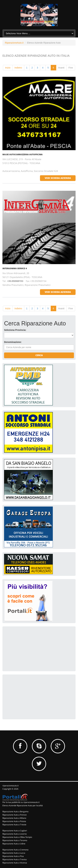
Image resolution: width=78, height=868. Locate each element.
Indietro (18, 68)
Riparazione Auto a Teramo (15, 840)
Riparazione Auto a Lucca (14, 853)
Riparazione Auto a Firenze (15, 815)
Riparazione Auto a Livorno (15, 834)
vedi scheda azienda (58, 178)
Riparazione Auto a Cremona (15, 850)
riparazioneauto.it (10, 786)
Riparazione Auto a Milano (14, 818)
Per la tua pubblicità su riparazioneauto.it (21, 802)
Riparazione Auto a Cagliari (15, 831)
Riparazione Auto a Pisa (13, 856)
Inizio (8, 68)
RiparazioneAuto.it (14, 43)
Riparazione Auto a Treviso (15, 859)
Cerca (39, 355)
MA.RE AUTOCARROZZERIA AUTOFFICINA (23, 154)
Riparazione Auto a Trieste (14, 825)
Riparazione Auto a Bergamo (15, 812)
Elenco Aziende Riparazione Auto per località (23, 805)
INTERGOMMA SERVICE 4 (15, 268)
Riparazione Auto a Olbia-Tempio (17, 837)
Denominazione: (13, 342)
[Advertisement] (28, 648)
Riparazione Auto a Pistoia (14, 821)
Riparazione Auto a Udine (14, 844)
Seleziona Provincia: (15, 330)
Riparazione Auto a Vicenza (15, 863)
